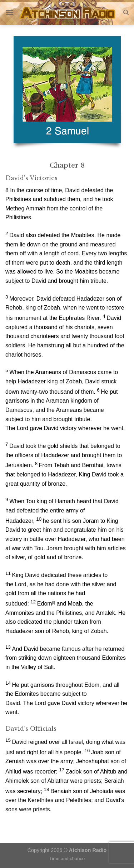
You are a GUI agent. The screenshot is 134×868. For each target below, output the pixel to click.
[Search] (126, 12)
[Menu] (10, 12)
